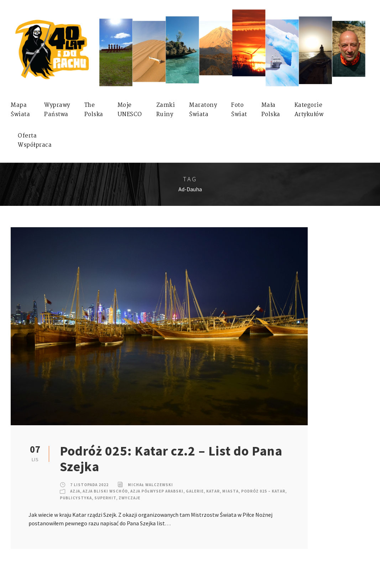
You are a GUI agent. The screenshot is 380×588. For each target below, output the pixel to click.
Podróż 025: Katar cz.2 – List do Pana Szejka (171, 459)
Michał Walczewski (150, 485)
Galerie (195, 491)
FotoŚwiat (239, 110)
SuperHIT (105, 498)
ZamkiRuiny (166, 110)
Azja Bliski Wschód (105, 491)
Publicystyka (76, 498)
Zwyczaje (129, 498)
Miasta (230, 491)
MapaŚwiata (20, 110)
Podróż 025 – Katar (263, 491)
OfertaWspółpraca (35, 141)
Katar (213, 491)
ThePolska (94, 110)
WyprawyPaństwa (57, 110)
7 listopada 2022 (89, 485)
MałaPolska (271, 110)
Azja (75, 491)
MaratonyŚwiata (203, 110)
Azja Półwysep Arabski (157, 491)
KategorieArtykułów (309, 110)
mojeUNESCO (130, 110)
